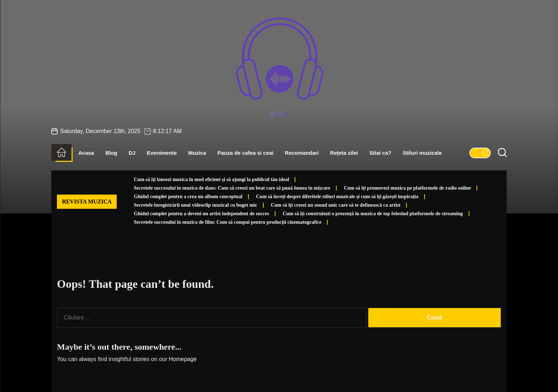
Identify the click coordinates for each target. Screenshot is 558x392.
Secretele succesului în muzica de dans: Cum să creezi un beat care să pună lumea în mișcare (232, 188)
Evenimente (162, 153)
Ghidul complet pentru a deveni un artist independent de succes (201, 214)
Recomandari (302, 153)
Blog (111, 153)
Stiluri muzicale (422, 153)
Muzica (197, 153)
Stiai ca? (380, 153)
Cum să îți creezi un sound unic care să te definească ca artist (336, 205)
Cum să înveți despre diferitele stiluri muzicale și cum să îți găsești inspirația (337, 197)
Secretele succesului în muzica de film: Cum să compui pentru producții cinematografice (228, 222)
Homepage (183, 359)
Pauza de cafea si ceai (246, 153)
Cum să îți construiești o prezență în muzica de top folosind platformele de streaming (373, 214)
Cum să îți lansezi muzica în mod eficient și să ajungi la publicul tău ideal (211, 179)
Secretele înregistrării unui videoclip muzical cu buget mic (196, 205)
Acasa (86, 153)
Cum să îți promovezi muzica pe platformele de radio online (407, 188)
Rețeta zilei (344, 153)
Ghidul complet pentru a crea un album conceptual (188, 197)
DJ (132, 153)
